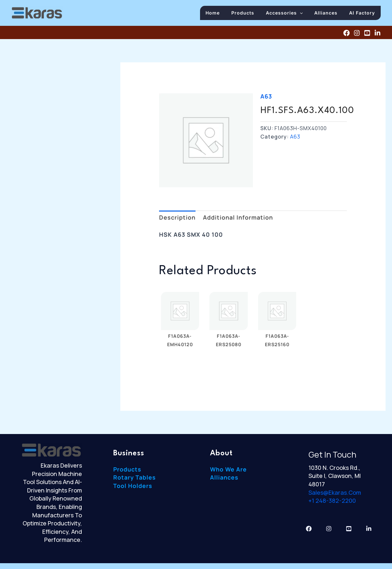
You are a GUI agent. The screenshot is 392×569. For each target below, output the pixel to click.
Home (221, 14)
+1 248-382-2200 (332, 502)
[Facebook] (347, 35)
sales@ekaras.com (335, 494)
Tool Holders (133, 488)
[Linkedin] (377, 35)
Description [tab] (177, 219)
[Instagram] (357, 35)
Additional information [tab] (238, 219)
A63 (266, 98)
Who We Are (229, 471)
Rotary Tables (135, 479)
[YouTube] (367, 35)
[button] (305, 14)
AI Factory (363, 14)
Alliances (329, 14)
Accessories (289, 14)
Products (250, 14)
